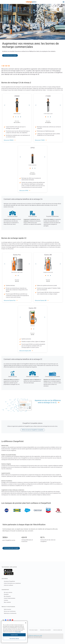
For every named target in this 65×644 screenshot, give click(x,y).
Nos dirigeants (7, 596)
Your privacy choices (14, 639)
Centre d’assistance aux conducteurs (12, 583)
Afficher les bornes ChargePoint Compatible (33, 430)
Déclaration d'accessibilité (45, 630)
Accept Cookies (14, 635)
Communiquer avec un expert (11, 548)
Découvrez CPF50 (24, 191)
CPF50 (33, 148)
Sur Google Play (9, 574)
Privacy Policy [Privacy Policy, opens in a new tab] (18, 632)
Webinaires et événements (10, 613)
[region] (14, 632)
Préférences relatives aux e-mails (35, 635)
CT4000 (48, 96)
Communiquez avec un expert (10, 55)
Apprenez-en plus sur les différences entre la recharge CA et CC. (48, 401)
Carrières (6, 600)
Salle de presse (7, 609)
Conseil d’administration (10, 598)
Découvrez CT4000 (40, 140)
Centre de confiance (8, 585)
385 (4, 537)
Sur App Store (8, 570)
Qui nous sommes (8, 592)
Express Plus (17, 255)
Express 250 (32, 308)
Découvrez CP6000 (9, 140)
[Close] (26, 623)
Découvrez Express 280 (41, 300)
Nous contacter (7, 602)
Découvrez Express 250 (25, 351)
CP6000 (17, 96)
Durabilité (6, 594)
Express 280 (48, 255)
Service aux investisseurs (10, 611)
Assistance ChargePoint (9, 581)
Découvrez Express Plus (10, 300)
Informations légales (33, 630)
